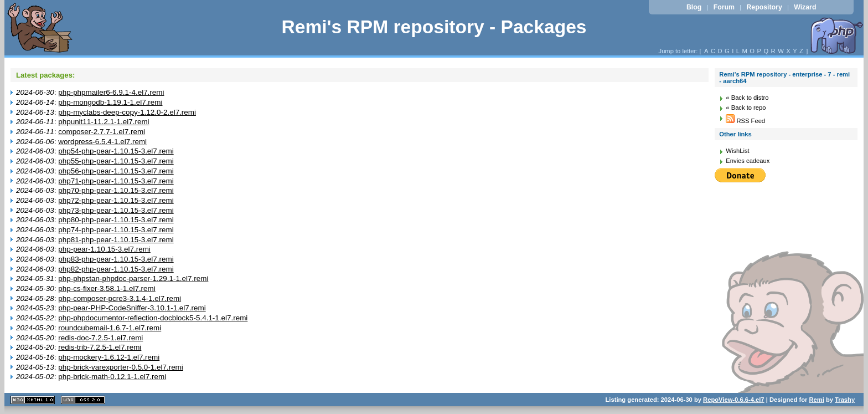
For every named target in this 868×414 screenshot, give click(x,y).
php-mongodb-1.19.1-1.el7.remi (110, 102)
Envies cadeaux (748, 161)
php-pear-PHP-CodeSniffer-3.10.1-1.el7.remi (132, 308)
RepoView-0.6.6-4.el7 (733, 400)
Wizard (805, 7)
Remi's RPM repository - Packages (434, 27)
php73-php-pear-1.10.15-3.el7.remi (116, 210)
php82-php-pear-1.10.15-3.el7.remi (116, 269)
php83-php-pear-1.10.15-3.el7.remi (116, 259)
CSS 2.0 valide (83, 400)
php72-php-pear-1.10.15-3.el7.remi (116, 200)
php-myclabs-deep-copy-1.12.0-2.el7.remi (127, 112)
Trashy (845, 400)
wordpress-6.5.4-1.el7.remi (102, 142)
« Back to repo (746, 108)
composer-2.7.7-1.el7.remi (102, 132)
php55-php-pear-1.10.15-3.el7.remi (116, 161)
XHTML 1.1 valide (33, 400)
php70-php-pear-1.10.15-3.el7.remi (116, 190)
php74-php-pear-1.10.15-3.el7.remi (116, 230)
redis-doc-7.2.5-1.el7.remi (100, 338)
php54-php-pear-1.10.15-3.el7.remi (116, 151)
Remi (816, 400)
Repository (764, 7)
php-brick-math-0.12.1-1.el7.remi (112, 377)
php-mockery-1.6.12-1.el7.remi (109, 357)
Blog (694, 7)
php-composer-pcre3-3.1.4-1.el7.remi (120, 298)
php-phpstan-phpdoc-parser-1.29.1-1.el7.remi (133, 278)
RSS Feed (745, 121)
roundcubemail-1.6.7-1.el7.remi (110, 328)
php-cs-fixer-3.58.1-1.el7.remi (107, 288)
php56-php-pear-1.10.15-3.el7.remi (116, 171)
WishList (737, 151)
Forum (724, 7)
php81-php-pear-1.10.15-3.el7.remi (116, 240)
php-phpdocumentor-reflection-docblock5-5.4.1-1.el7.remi (153, 318)
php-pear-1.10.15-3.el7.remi (104, 249)
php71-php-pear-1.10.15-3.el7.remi (116, 181)
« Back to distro (747, 98)
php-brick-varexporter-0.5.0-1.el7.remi (121, 367)
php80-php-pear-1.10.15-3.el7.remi (116, 220)
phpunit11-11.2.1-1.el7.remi (104, 122)
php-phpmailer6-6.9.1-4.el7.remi (111, 92)
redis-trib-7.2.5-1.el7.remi (100, 347)
